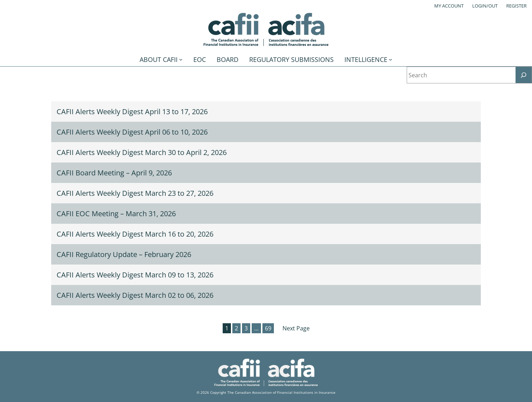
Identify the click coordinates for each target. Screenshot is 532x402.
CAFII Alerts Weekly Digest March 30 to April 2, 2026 (142, 152)
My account (449, 6)
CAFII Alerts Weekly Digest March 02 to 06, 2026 (135, 295)
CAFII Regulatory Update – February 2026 (124, 254)
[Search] (524, 75)
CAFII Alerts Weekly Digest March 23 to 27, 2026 (135, 193)
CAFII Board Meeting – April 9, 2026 (114, 173)
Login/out (485, 6)
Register (516, 6)
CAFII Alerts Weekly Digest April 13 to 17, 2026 (132, 112)
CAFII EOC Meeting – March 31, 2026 (116, 214)
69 (268, 328)
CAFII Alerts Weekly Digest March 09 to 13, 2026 (135, 275)
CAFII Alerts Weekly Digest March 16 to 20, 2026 (135, 234)
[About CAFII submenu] (181, 59)
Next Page (296, 328)
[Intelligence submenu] (391, 59)
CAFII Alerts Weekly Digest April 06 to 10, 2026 (132, 132)
